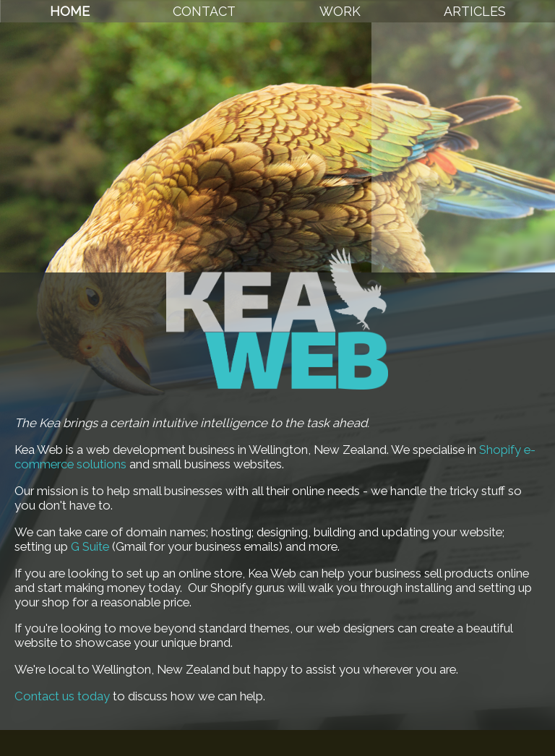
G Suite (90, 546)
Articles (475, 11)
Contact (204, 11)
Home (70, 11)
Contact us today (62, 696)
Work (340, 11)
